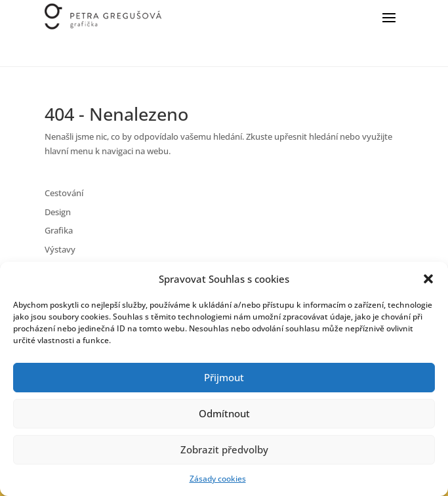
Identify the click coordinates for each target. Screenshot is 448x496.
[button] (428, 279)
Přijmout (224, 377)
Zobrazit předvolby (224, 449)
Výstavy (60, 249)
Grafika (59, 230)
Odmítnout (224, 413)
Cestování (64, 193)
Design (58, 212)
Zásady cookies (218, 479)
